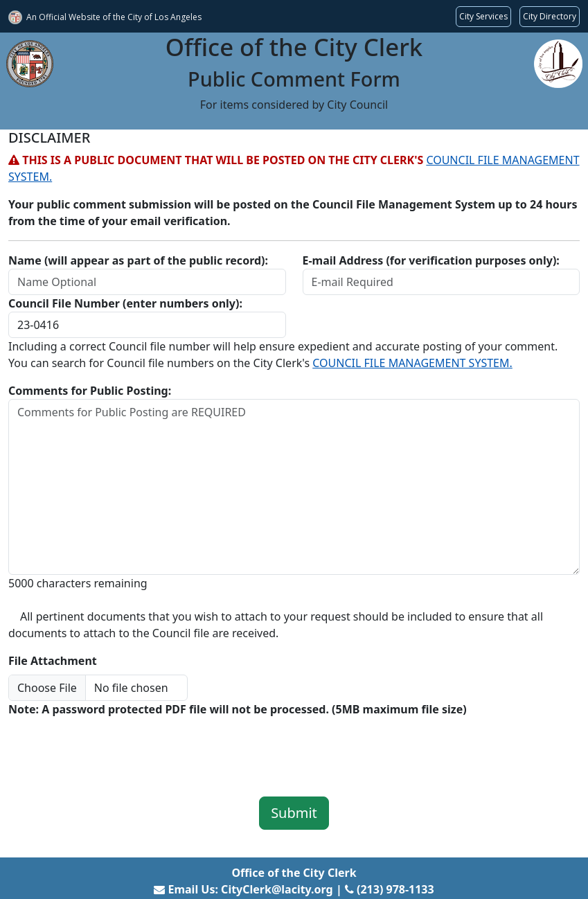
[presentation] (114, 747)
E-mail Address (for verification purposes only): (431, 260)
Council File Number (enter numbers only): (125, 303)
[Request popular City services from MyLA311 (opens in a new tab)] (483, 17)
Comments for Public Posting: (90, 391)
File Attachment (53, 661)
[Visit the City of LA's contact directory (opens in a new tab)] (550, 17)
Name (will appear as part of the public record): (138, 260)
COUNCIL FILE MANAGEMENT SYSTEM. (412, 363)
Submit (294, 813)
